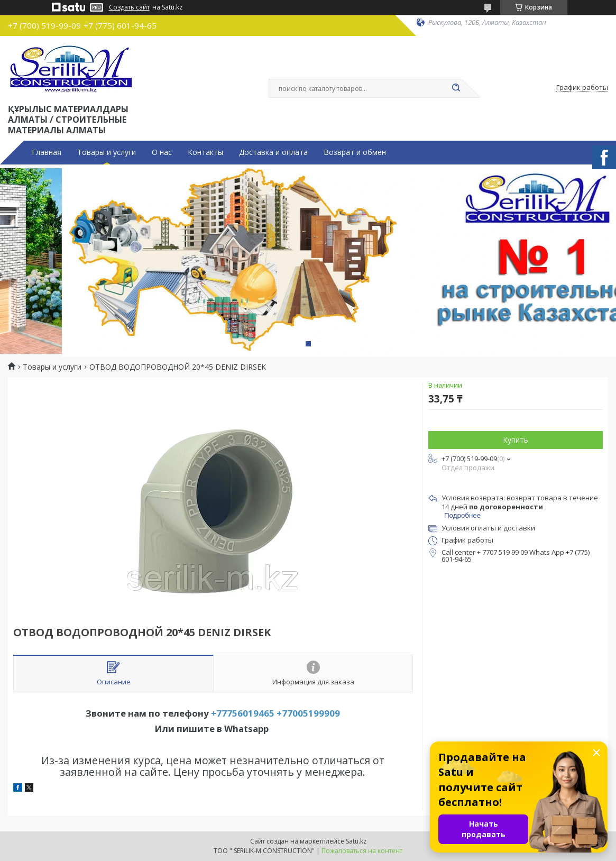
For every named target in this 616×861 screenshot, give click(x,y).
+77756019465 (243, 713)
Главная (47, 152)
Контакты (205, 152)
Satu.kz (356, 841)
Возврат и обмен (355, 152)
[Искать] (456, 88)
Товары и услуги (107, 152)
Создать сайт (129, 7)
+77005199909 (308, 713)
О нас (162, 152)
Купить (516, 440)
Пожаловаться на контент (362, 851)
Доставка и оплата (273, 152)
